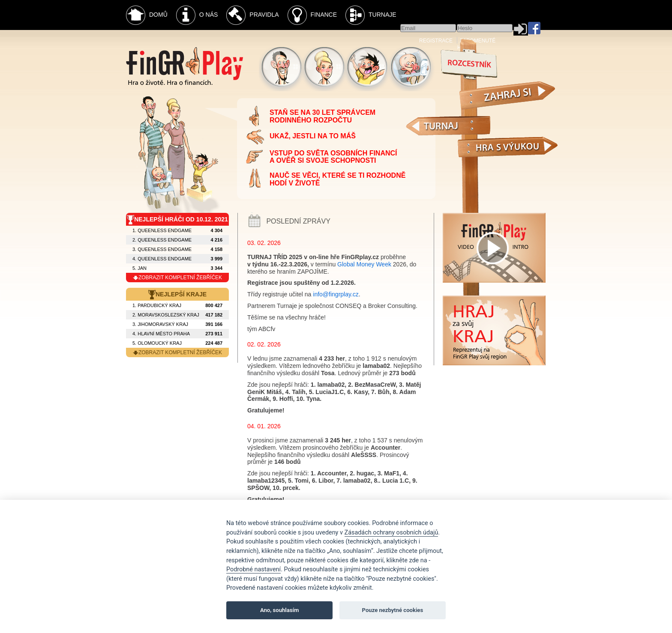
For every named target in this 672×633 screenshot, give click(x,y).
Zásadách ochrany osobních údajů (391, 533)
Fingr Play (184, 66)
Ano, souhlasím (280, 610)
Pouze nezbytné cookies (393, 610)
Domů (147, 15)
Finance (312, 15)
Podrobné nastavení (253, 569)
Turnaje (371, 15)
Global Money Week (364, 264)
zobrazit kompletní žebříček (177, 278)
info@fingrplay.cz (336, 294)
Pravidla (252, 15)
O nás (197, 15)
